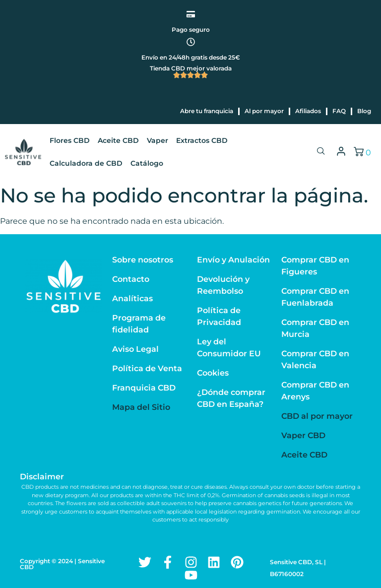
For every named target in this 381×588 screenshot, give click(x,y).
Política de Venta (147, 368)
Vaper (158, 140)
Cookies (213, 373)
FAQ (339, 111)
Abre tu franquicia (207, 111)
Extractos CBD (202, 140)
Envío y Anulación (233, 260)
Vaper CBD (303, 435)
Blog (364, 111)
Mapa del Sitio (141, 407)
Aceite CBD (118, 140)
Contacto (131, 279)
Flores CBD (70, 140)
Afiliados (308, 111)
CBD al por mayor (317, 416)
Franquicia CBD (144, 388)
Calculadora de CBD (86, 163)
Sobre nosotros (143, 260)
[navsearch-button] (321, 152)
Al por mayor (264, 111)
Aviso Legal (135, 349)
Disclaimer (42, 477)
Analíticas (132, 298)
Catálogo (147, 163)
